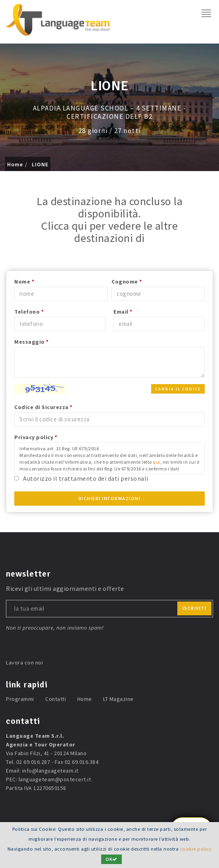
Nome (24, 282)
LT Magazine (118, 699)
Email (123, 312)
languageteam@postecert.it (55, 779)
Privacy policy (36, 437)
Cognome (127, 282)
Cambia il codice (178, 389)
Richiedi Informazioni (110, 498)
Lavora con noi (24, 662)
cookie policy (196, 849)
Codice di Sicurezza (43, 407)
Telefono (29, 312)
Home (15, 164)
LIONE (40, 164)
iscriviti (195, 608)
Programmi (20, 699)
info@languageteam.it (50, 771)
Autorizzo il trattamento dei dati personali (86, 478)
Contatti (56, 699)
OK (111, 859)
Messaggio (32, 342)
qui (157, 462)
